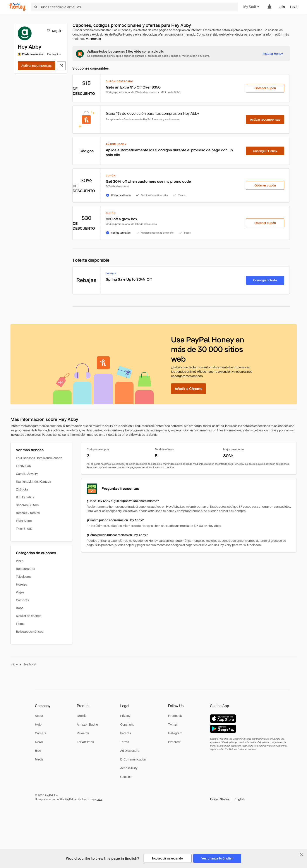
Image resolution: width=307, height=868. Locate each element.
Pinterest (174, 742)
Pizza (20, 561)
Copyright (127, 724)
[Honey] (17, 7)
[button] (227, 799)
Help (38, 724)
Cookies (126, 777)
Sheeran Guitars (27, 505)
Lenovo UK (23, 466)
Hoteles (21, 584)
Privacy (125, 716)
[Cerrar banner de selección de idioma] (301, 854)
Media (39, 759)
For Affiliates (85, 742)
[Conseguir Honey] (265, 151)
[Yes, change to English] (217, 858)
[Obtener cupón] (265, 88)
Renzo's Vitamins (28, 513)
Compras (22, 600)
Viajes (20, 592)
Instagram (175, 733)
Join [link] (282, 7)
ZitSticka (22, 489)
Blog (38, 751)
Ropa (20, 608)
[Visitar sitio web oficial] (61, 66)
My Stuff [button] (251, 7)
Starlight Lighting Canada (33, 482)
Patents (126, 733)
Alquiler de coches (29, 616)
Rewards (83, 733)
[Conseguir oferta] (265, 280)
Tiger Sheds (24, 529)
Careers (40, 733)
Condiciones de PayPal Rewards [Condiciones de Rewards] (143, 120)
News (39, 742)
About (39, 716)
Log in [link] (294, 7)
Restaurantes (25, 569)
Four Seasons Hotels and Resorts (39, 458)
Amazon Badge (87, 724)
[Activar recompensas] (36, 66)
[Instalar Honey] (273, 54)
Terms (125, 742)
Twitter (173, 724)
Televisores (24, 577)
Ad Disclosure (130, 751)
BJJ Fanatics (25, 497)
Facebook (175, 716)
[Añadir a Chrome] (189, 389)
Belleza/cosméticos (30, 632)
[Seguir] (54, 31)
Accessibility (129, 768)
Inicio (14, 664)
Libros (20, 624)
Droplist (82, 716)
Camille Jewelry (27, 474)
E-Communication (133, 759)
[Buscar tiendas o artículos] (135, 7)
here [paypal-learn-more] (99, 799)
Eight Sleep (24, 521)
